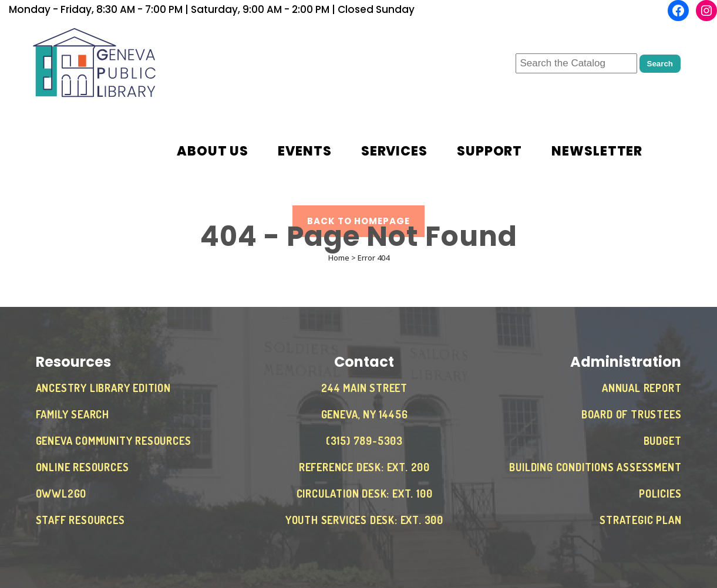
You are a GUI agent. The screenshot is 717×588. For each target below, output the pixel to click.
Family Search (73, 414)
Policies (660, 494)
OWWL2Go (61, 494)
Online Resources (83, 467)
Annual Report (642, 388)
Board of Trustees (632, 414)
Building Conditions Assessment (595, 467)
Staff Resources (80, 520)
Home (339, 258)
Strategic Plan (640, 520)
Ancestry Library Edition (103, 388)
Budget (663, 441)
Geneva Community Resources (114, 441)
